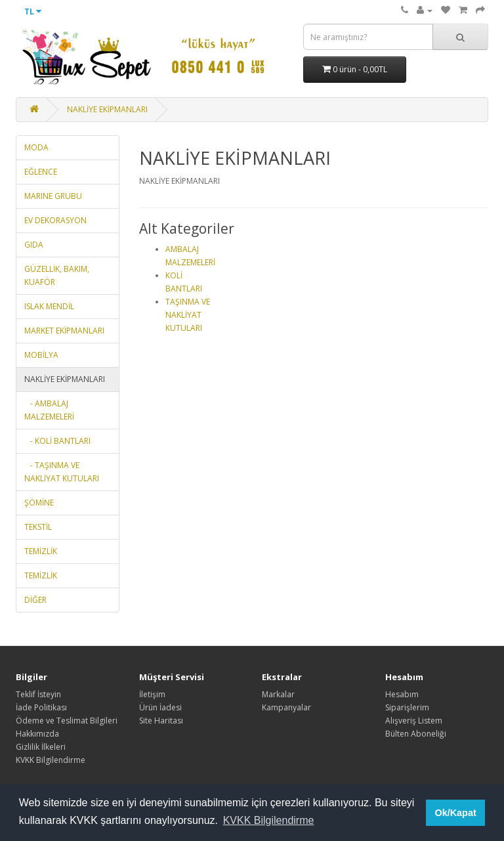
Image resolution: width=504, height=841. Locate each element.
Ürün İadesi (160, 707)
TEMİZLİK (41, 551)
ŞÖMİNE (39, 503)
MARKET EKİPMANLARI (64, 331)
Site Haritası (161, 721)
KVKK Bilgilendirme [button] (269, 820)
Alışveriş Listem (414, 721)
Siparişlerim (407, 707)
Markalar (278, 694)
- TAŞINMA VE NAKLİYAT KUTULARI (62, 472)
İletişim (152, 694)
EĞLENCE (41, 172)
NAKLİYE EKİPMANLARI (107, 109)
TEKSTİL (38, 527)
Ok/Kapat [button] (456, 813)
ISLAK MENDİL (49, 306)
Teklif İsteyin (38, 694)
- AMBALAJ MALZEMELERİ (49, 410)
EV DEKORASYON (55, 220)
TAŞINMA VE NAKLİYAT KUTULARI (188, 315)
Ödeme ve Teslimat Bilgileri (67, 721)
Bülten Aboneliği (416, 734)
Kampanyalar (286, 707)
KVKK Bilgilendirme (51, 760)
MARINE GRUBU (53, 196)
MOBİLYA (41, 355)
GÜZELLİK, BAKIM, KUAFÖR (57, 275)
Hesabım (402, 694)
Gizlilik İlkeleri (41, 747)
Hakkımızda (37, 734)
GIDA (34, 245)
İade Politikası (41, 707)
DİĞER (35, 600)
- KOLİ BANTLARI (57, 441)
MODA (36, 147)
